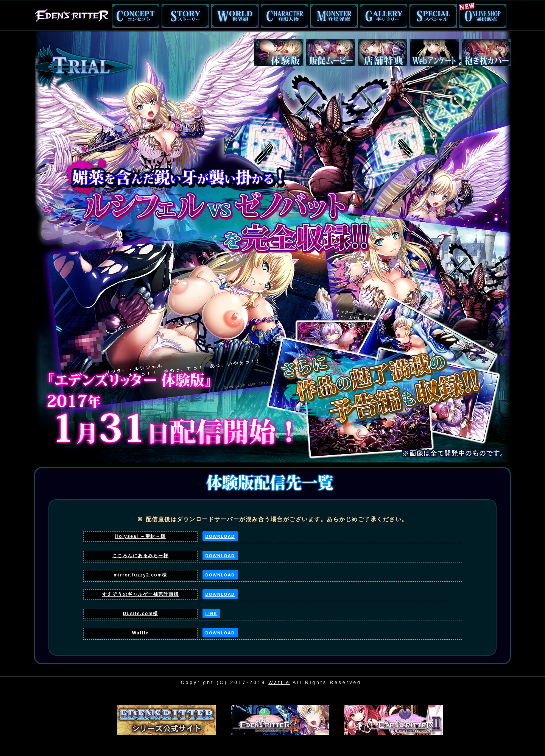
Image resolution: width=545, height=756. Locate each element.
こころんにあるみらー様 (141, 556)
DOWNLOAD (220, 536)
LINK (212, 614)
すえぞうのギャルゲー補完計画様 (141, 594)
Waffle (141, 633)
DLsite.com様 (140, 614)
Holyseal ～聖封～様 (140, 536)
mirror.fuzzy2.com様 (140, 575)
